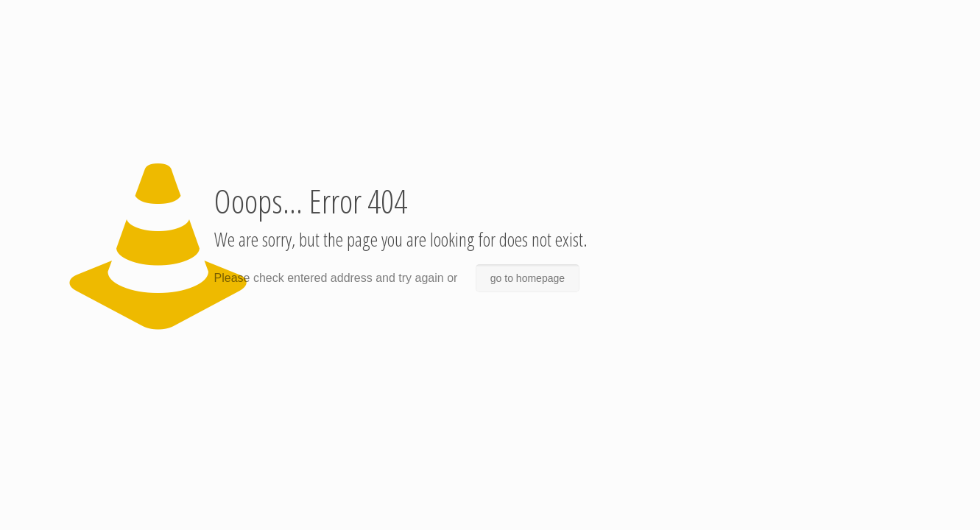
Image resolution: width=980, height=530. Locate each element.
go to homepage (528, 278)
